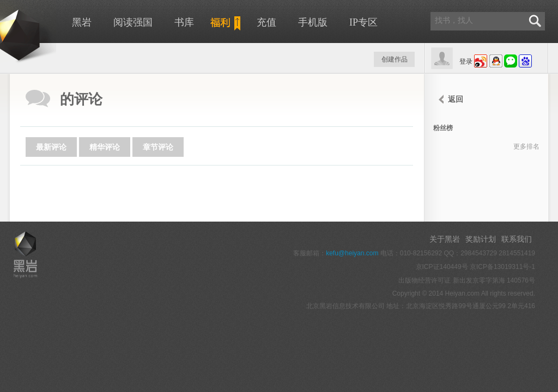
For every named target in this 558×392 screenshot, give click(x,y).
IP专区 (363, 22)
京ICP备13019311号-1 (502, 267)
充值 (266, 22)
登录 (466, 62)
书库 (184, 22)
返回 (456, 99)
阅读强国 (133, 22)
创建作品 (395, 59)
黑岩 (82, 22)
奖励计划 (481, 239)
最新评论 (51, 147)
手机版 (313, 22)
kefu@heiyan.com (352, 253)
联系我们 (517, 239)
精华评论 (105, 147)
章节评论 (158, 147)
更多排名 (526, 146)
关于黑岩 (445, 239)
